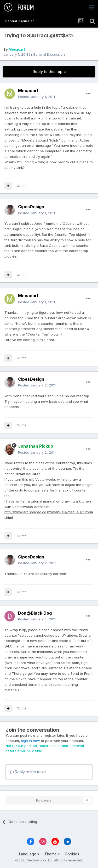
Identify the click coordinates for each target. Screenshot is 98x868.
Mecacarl (17, 49)
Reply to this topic (49, 72)
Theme (52, 854)
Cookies (72, 854)
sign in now (31, 741)
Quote (22, 186)
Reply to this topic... (29, 772)
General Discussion (49, 54)
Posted (36, 97)
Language (29, 854)
